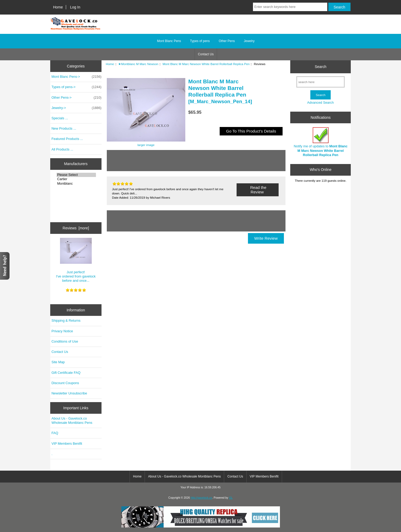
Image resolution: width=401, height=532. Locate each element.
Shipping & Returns (66, 320)
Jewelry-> (77, 108)
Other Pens (227, 41)
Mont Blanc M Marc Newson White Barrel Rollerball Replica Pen (206, 64)
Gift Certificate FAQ (66, 373)
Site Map (58, 362)
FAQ (55, 433)
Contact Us (206, 54)
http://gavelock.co (201, 498)
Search (321, 67)
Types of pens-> (77, 87)
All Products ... (62, 149)
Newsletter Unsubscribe (69, 393)
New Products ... (64, 128)
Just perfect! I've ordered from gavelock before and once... (76, 260)
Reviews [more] (76, 228)
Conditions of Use (65, 341)
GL (231, 498)
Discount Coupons (65, 383)
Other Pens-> (77, 98)
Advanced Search (321, 103)
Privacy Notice (62, 331)
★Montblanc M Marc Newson (138, 64)
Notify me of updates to (321, 142)
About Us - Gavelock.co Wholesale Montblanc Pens (72, 420)
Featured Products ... (67, 139)
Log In (75, 7)
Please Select (76, 175)
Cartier (76, 179)
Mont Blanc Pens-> (77, 77)
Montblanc (76, 184)
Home (58, 7)
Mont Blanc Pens (169, 41)
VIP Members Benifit (67, 444)
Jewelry (249, 41)
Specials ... (60, 118)
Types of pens (200, 41)
